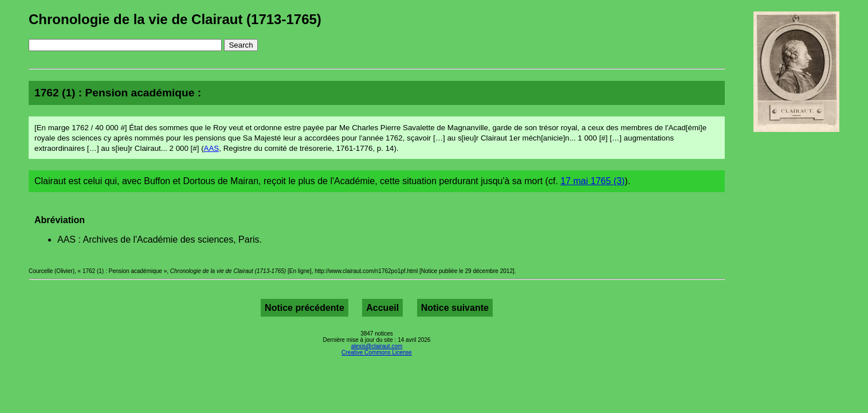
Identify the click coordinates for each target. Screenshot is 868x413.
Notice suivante (455, 308)
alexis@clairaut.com (377, 346)
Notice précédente (305, 308)
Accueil (382, 308)
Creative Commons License (377, 352)
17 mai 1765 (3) (592, 181)
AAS (212, 148)
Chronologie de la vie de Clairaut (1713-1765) (175, 19)
